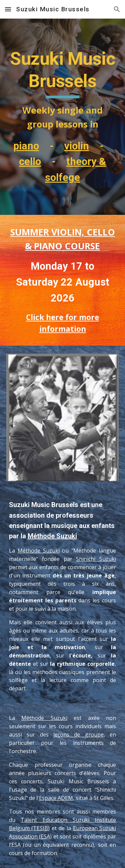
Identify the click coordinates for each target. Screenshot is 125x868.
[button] (8, 9)
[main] (63, 117)
